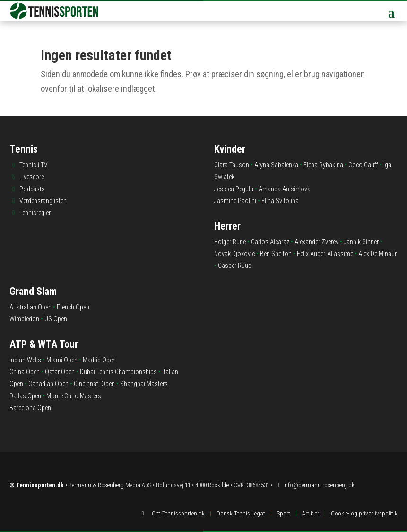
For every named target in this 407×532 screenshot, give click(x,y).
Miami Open (62, 360)
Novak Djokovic (234, 254)
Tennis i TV (34, 165)
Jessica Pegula (234, 189)
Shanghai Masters (144, 384)
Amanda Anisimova (285, 189)
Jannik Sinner (361, 242)
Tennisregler (35, 213)
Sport (284, 513)
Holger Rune (230, 242)
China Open (25, 372)
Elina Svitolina (280, 201)
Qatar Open (60, 372)
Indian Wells (25, 360)
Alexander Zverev (316, 242)
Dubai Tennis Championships (118, 372)
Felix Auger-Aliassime (325, 254)
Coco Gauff (363, 165)
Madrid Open (99, 360)
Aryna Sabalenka (276, 165)
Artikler (311, 513)
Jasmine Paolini (235, 201)
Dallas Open (25, 396)
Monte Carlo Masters (74, 396)
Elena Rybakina (323, 165)
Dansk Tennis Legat (241, 513)
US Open (56, 319)
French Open (73, 307)
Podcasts (32, 189)
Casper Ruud (235, 266)
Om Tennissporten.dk (178, 513)
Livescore (32, 177)
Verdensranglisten (43, 201)
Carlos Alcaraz (270, 242)
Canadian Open (48, 384)
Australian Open (30, 307)
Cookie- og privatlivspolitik (364, 513)
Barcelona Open (30, 408)
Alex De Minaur (377, 254)
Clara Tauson (232, 165)
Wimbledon (24, 319)
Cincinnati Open (94, 384)
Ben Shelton (276, 254)
